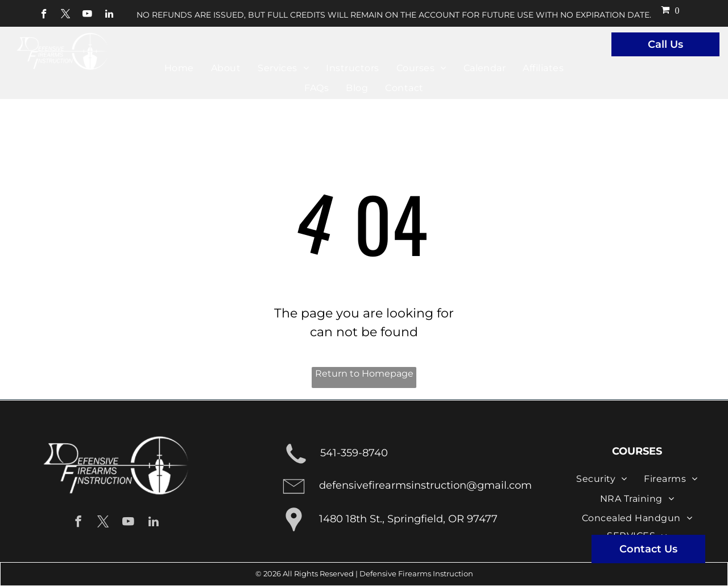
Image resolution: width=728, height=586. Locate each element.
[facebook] (44, 15)
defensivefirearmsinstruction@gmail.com (425, 485)
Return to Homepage (364, 374)
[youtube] (87, 15)
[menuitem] (179, 68)
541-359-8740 (354, 453)
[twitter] (66, 15)
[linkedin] (109, 15)
